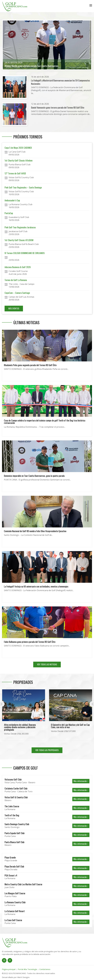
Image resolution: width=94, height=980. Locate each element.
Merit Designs (23, 977)
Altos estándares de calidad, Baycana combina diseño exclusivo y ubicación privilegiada (20, 727)
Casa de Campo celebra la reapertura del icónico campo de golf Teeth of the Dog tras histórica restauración (45, 422)
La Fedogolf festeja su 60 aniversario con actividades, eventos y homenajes (36, 586)
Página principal (9, 969)
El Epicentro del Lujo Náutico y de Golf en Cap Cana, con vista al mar (70, 726)
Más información (81, 781)
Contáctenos (45, 969)
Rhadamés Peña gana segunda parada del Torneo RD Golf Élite (30, 365)
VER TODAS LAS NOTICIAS (47, 664)
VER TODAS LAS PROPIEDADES (47, 750)
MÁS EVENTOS (14, 308)
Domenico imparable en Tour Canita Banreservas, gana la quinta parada (34, 476)
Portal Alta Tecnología (27, 969)
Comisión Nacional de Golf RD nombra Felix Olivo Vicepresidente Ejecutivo (35, 531)
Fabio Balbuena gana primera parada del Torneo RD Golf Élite (30, 642)
